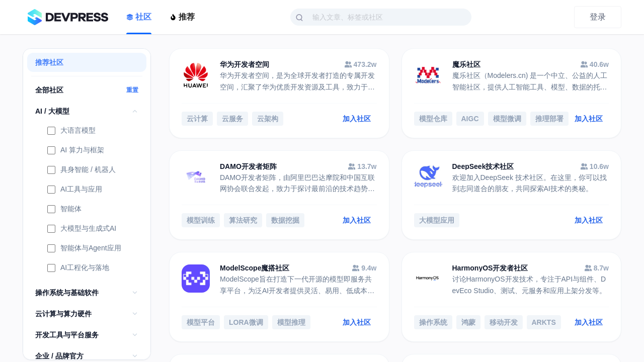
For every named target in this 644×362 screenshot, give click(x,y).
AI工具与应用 (75, 190)
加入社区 (357, 119)
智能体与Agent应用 (84, 249)
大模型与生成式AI (82, 229)
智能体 (64, 210)
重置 (132, 90)
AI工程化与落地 (78, 268)
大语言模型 (71, 131)
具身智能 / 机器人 (82, 170)
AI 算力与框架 (76, 151)
